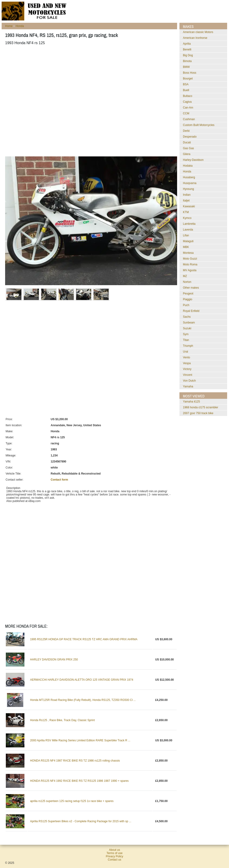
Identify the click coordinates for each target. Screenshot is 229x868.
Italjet (186, 201)
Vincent (188, 375)
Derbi (186, 131)
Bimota (187, 61)
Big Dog (188, 55)
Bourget (188, 79)
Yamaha (188, 386)
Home (9, 26)
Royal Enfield (191, 311)
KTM (186, 212)
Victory (187, 369)
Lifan (186, 235)
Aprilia (187, 44)
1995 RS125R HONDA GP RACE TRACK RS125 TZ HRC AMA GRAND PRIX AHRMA (84, 639)
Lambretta (189, 224)
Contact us (114, 860)
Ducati (187, 142)
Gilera (187, 154)
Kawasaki (189, 206)
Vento (187, 357)
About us (114, 850)
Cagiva (187, 102)
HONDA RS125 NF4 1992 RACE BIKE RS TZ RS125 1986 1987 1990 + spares (79, 781)
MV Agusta (190, 270)
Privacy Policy (115, 856)
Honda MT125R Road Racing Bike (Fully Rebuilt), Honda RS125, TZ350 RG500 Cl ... (83, 700)
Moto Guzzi (190, 259)
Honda (20, 26)
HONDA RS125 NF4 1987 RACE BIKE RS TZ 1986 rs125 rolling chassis (75, 761)
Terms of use (115, 853)
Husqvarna (190, 183)
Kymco (187, 218)
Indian (187, 195)
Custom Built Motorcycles (199, 125)
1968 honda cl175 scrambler (200, 407)
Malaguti (188, 241)
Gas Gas (188, 148)
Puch (186, 305)
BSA (186, 84)
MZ (185, 276)
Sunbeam (189, 323)
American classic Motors (198, 32)
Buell (186, 90)
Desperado (190, 137)
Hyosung (188, 189)
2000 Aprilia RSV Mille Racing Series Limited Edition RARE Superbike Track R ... (80, 740)
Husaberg (189, 177)
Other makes (191, 288)
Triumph (188, 346)
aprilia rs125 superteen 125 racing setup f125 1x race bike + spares (72, 801)
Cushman (189, 119)
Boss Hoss (190, 73)
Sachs (187, 317)
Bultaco (188, 96)
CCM (186, 113)
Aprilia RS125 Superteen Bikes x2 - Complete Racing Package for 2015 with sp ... (81, 821)
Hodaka (188, 166)
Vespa (187, 363)
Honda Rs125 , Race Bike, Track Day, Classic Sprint (62, 720)
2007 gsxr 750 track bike (198, 413)
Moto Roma (190, 264)
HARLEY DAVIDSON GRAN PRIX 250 (54, 660)
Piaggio (188, 299)
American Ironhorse (195, 38)
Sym (186, 334)
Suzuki (187, 328)
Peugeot (188, 294)
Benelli (187, 50)
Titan (186, 340)
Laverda (188, 230)
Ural (185, 352)
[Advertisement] (51, 101)
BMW (186, 67)
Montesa (188, 253)
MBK (186, 247)
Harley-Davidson (193, 160)
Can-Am (188, 108)
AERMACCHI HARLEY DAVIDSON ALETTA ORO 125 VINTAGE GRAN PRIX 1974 (82, 680)
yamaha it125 (191, 402)
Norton (187, 282)
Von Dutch (189, 381)
